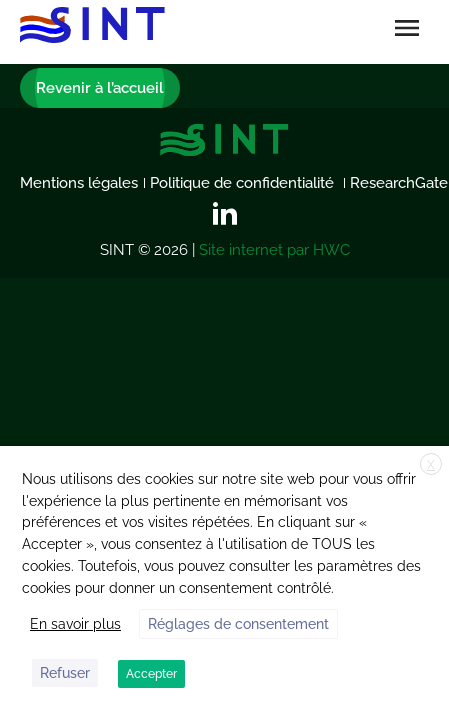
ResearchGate (399, 183)
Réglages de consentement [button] (238, 624)
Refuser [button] (65, 673)
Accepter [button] (151, 674)
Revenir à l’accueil (100, 88)
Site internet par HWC (274, 250)
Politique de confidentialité (244, 183)
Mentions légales (79, 183)
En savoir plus (75, 624)
